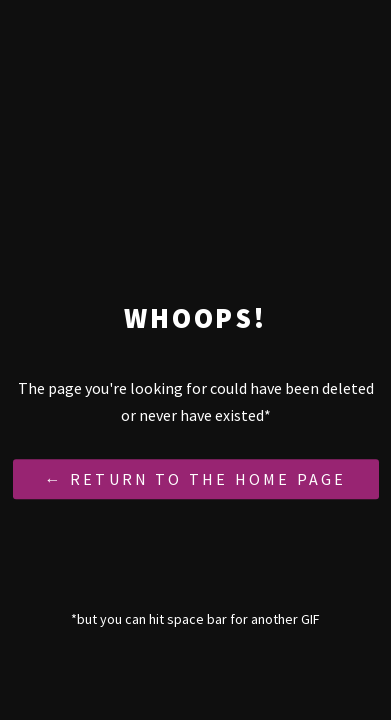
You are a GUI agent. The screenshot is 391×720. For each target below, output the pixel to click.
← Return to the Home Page (196, 480)
